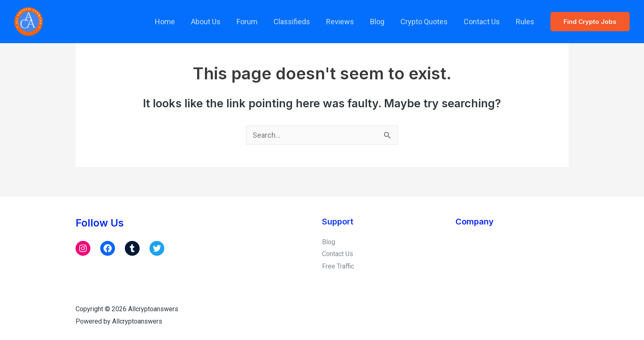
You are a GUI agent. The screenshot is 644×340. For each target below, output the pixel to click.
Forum (255, 22)
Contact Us (483, 22)
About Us (215, 22)
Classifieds (298, 22)
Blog (381, 22)
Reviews (345, 22)
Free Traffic (338, 266)
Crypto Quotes (427, 22)
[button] (590, 22)
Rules (526, 22)
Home (175, 22)
